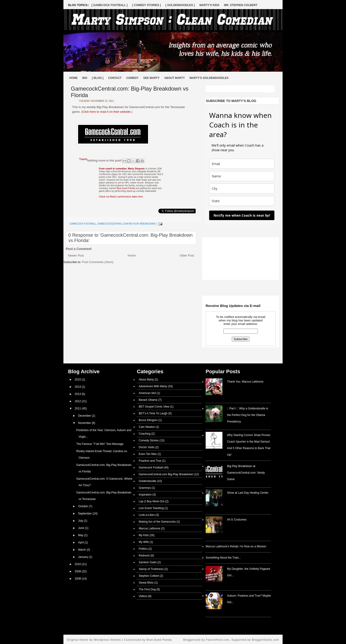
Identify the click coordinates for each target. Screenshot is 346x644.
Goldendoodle (147, 481)
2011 (78, 408)
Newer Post (76, 255)
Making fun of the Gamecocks (157, 522)
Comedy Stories (149, 440)
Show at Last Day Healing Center (248, 493)
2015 (78, 380)
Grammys (145, 488)
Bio (85, 78)
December (85, 416)
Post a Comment (79, 249)
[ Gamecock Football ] (109, 5)
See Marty (151, 78)
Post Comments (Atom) (98, 262)
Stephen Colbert (149, 576)
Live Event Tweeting (151, 508)
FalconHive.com (218, 640)
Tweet (83, 159)
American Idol (147, 393)
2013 (78, 394)
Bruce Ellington (148, 420)
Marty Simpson (122, 169)
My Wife (144, 542)
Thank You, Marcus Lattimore (245, 382)
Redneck (144, 556)
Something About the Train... (223, 558)
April (81, 542)
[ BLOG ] (98, 78)
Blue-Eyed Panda (126, 188)
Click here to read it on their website (106, 112)
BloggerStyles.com (265, 640)
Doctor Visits (147, 447)
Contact (115, 78)
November (85, 423)
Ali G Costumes (237, 520)
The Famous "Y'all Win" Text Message (100, 444)
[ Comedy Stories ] (147, 5)
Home (73, 78)
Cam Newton (147, 427)
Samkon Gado (148, 562)
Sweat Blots (146, 583)
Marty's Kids (209, 5)
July (81, 521)
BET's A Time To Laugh (153, 413)
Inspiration (145, 495)
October (83, 506)
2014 (78, 387)
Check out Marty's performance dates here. (121, 197)
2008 (78, 579)
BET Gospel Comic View (154, 407)
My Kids (144, 535)
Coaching (145, 434)
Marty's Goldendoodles (209, 78)
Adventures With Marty (153, 386)
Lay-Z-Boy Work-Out (152, 501)
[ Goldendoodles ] (180, 5)
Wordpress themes (107, 640)
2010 (78, 564)
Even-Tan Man (148, 454)
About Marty (175, 78)
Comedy (132, 78)
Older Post (187, 255)
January (83, 557)
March (82, 550)
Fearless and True (150, 461)
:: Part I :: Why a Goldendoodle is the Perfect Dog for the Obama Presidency (248, 415)
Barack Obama (148, 400)
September (85, 514)
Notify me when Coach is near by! (242, 215)
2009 (78, 571)
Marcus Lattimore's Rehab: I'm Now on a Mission (236, 546)
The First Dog (147, 589)
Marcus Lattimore (150, 528)
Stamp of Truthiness (151, 569)
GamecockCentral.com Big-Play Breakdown (126, 224)
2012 (78, 401)
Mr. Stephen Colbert (241, 5)
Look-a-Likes (147, 515)
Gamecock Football (83, 224)
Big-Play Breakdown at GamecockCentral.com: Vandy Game (246, 473)
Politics (143, 549)
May (81, 535)
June (81, 528)
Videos (143, 596)
